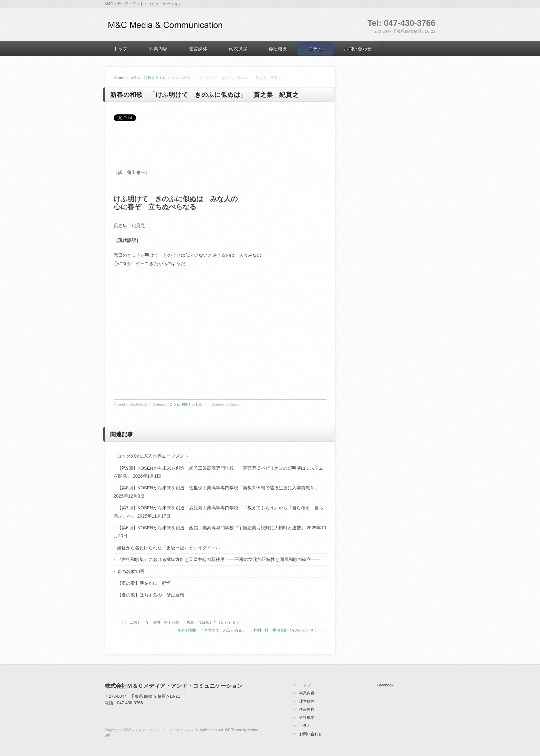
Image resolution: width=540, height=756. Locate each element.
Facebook (385, 685)
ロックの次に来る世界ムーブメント (153, 456)
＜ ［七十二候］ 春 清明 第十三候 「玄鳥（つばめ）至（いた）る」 (177, 622)
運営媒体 (198, 49)
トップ (121, 49)
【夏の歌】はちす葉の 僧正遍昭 (151, 595)
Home (119, 78)
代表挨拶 (238, 49)
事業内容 (158, 49)
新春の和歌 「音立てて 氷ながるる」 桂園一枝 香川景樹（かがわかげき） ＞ (252, 630)
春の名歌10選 (131, 571)
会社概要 (278, 49)
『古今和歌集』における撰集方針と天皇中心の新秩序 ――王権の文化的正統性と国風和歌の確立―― (219, 559)
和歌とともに (155, 78)
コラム (316, 49)
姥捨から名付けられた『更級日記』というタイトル (169, 548)
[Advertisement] (194, 151)
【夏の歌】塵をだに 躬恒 (144, 583)
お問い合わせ (358, 49)
